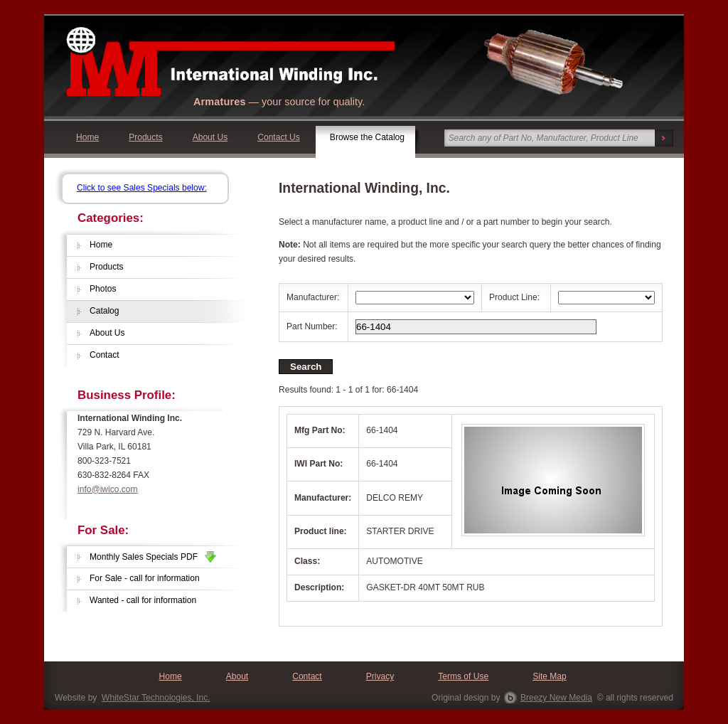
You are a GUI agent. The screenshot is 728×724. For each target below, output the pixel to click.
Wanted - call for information (143, 600)
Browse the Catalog (367, 137)
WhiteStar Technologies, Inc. (156, 698)
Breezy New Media (556, 698)
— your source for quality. (279, 102)
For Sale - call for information (145, 578)
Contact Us (279, 137)
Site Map (550, 676)
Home (87, 137)
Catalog (105, 311)
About (237, 676)
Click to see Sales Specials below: (142, 188)
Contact (105, 355)
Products (146, 137)
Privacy (380, 676)
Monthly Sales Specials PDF (153, 557)
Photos (103, 289)
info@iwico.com (108, 489)
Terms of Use (463, 676)
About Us (210, 137)
